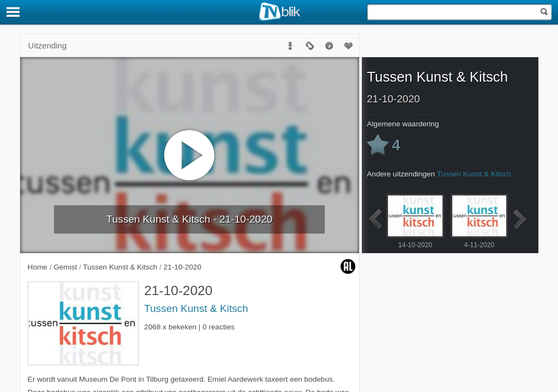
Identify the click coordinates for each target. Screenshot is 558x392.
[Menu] (14, 12)
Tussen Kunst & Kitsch (196, 308)
